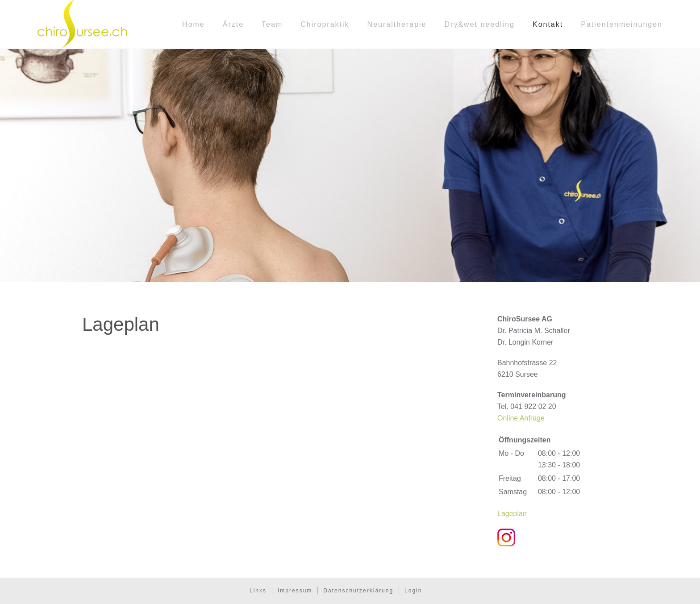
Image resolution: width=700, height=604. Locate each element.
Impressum (295, 591)
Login (413, 591)
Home (194, 24)
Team (272, 24)
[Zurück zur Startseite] (82, 24)
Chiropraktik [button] (325, 24)
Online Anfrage (521, 418)
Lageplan (512, 514)
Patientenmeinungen (622, 24)
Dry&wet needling (480, 24)
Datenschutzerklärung (358, 591)
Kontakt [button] (548, 24)
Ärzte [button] (233, 24)
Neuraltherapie (397, 24)
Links (258, 591)
